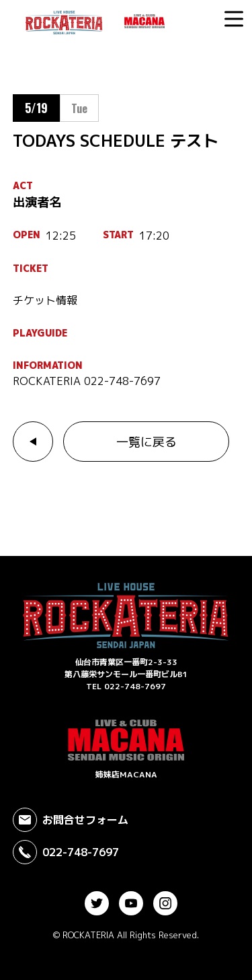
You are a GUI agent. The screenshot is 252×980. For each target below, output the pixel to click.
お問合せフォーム (71, 820)
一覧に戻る (146, 442)
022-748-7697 (66, 852)
